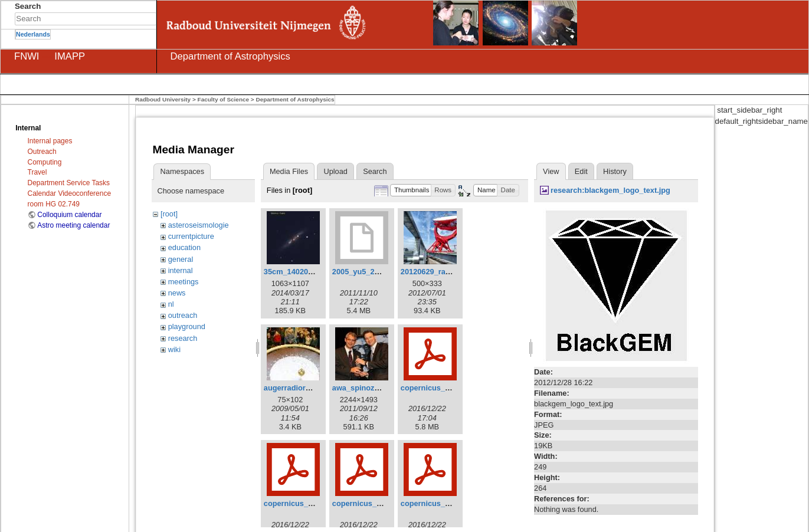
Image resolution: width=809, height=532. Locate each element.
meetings (184, 282)
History (615, 171)
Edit (581, 171)
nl (171, 304)
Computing (45, 162)
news (177, 293)
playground (187, 326)
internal (181, 270)
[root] (169, 214)
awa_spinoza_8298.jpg (373, 388)
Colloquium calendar (69, 215)
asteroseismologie (199, 225)
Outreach (42, 152)
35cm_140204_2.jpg (299, 272)
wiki (174, 349)
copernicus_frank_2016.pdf (381, 503)
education (184, 247)
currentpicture (191, 236)
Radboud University (163, 99)
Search (150, 19)
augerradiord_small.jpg (305, 388)
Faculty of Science (224, 99)
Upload (335, 171)
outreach (183, 315)
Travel (37, 172)
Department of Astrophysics (295, 99)
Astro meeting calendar (73, 225)
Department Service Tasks (69, 183)
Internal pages (50, 141)
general (181, 259)
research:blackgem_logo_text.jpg (610, 190)
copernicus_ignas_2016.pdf (450, 503)
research (183, 338)
